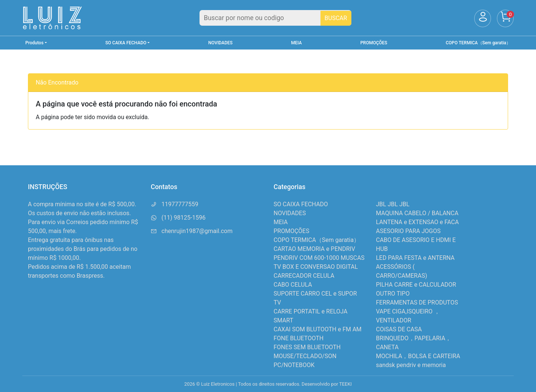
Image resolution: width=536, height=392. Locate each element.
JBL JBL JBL (393, 204)
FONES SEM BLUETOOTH (307, 347)
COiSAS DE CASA (399, 329)
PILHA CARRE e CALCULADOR (416, 285)
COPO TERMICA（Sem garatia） (478, 43)
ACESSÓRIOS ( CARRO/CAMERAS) (401, 271)
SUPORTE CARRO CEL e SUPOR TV (315, 298)
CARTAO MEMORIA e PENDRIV (314, 249)
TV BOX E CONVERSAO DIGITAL (316, 267)
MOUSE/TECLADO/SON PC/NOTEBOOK (305, 361)
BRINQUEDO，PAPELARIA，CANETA (414, 343)
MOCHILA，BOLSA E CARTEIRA (418, 356)
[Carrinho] (505, 18)
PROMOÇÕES (374, 43)
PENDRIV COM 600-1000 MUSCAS (319, 258)
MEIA (296, 43)
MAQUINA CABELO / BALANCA (417, 213)
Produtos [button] (34, 43)
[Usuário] (483, 18)
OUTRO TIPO (393, 294)
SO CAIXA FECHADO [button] (126, 43)
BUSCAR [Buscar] (336, 18)
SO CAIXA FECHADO (301, 204)
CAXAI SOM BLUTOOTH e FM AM (318, 329)
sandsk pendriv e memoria (411, 365)
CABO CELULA (293, 285)
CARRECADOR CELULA (304, 276)
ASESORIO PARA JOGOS (408, 231)
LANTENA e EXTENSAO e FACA (417, 222)
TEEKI (345, 384)
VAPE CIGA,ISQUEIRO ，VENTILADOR (408, 316)
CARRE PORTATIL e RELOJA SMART (310, 316)
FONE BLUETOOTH (299, 338)
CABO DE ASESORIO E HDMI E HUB (416, 244)
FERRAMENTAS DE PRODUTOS (417, 302)
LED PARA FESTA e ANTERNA (415, 258)
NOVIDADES (221, 43)
